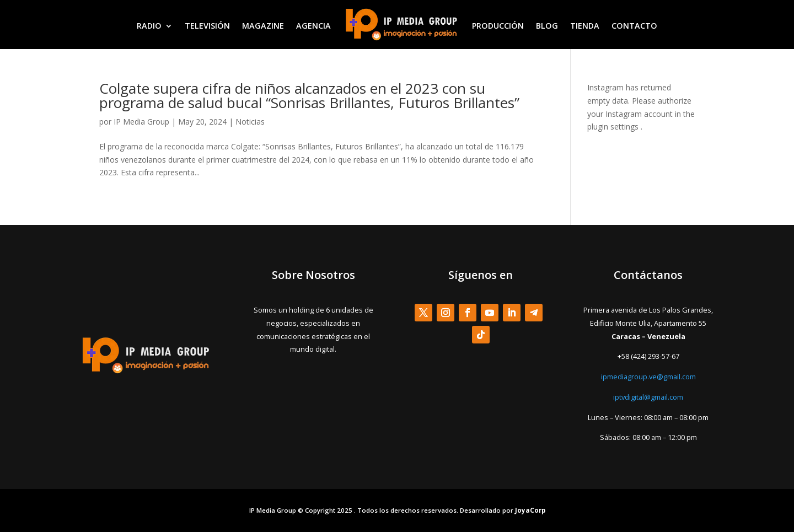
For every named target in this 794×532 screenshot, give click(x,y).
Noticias (250, 122)
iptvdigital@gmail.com (648, 397)
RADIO (149, 26)
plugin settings (614, 127)
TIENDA (585, 26)
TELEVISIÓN (207, 26)
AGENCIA (313, 26)
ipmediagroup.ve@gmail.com (648, 377)
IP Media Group (141, 122)
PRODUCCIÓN (498, 26)
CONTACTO (634, 26)
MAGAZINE (263, 26)
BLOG (547, 26)
